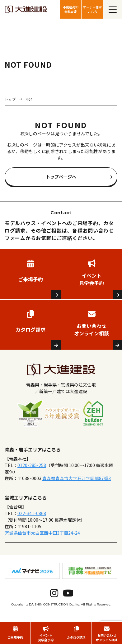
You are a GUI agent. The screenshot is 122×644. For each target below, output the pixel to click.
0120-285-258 (32, 465)
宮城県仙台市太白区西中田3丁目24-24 (42, 533)
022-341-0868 (32, 513)
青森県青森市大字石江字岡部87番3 (77, 478)
